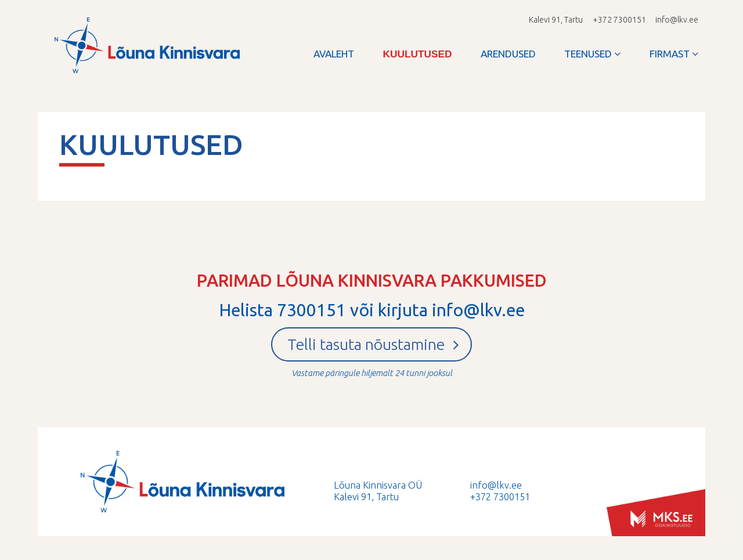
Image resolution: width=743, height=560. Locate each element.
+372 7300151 (500, 497)
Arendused (508, 54)
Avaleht (334, 54)
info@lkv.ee (677, 20)
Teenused (588, 54)
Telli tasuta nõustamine (373, 344)
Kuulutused (417, 54)
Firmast (670, 54)
